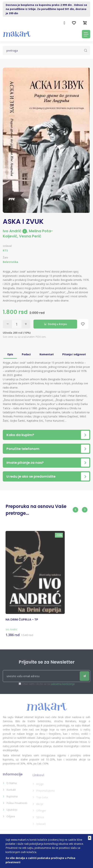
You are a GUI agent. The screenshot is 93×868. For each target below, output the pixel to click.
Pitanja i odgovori (74, 351)
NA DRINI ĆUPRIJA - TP (22, 619)
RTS (5, 250)
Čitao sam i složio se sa (48, 683)
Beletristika (10, 262)
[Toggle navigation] (86, 34)
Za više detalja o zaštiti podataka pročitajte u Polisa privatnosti (40, 860)
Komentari (47, 351)
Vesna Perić (30, 236)
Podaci (26, 351)
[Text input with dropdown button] (46, 50)
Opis (10, 351)
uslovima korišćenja (63, 683)
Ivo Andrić (15, 231)
